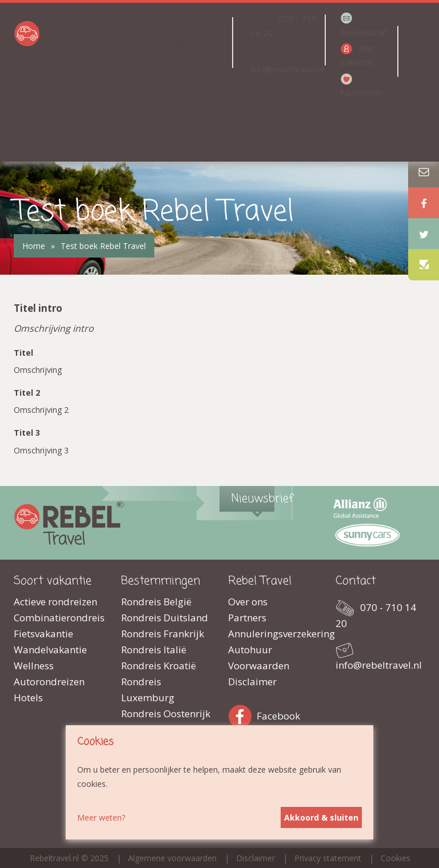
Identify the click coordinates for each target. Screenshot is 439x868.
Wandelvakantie (50, 650)
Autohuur (250, 650)
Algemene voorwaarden (172, 858)
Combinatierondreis (59, 618)
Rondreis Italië (154, 650)
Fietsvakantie (43, 634)
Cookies (396, 858)
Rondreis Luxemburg (148, 690)
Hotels (28, 698)
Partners (247, 618)
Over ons (248, 602)
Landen (177, 43)
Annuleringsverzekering (273, 634)
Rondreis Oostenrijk (166, 714)
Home (34, 246)
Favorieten (361, 93)
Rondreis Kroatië (159, 666)
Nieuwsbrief (364, 32)
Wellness (34, 666)
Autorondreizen (49, 682)
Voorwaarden (259, 666)
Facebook (242, 714)
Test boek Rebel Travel (103, 246)
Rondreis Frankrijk (163, 634)
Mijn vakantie (357, 55)
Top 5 (183, 122)
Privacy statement (328, 858)
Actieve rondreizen (55, 602)
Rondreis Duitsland (165, 618)
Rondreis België (156, 602)
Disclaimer (252, 682)
